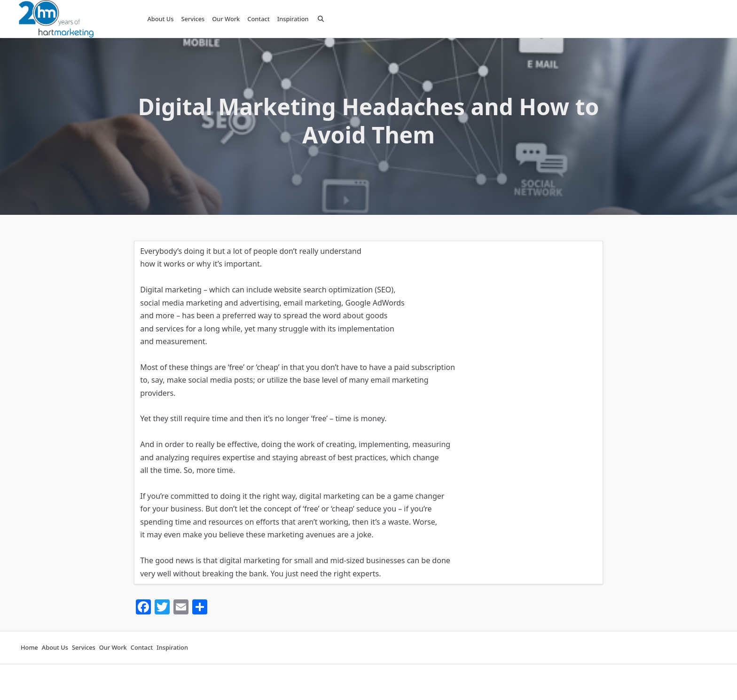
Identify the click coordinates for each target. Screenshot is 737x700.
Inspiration (293, 19)
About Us (160, 19)
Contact (258, 19)
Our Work (226, 19)
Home (29, 648)
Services (193, 19)
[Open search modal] (321, 19)
